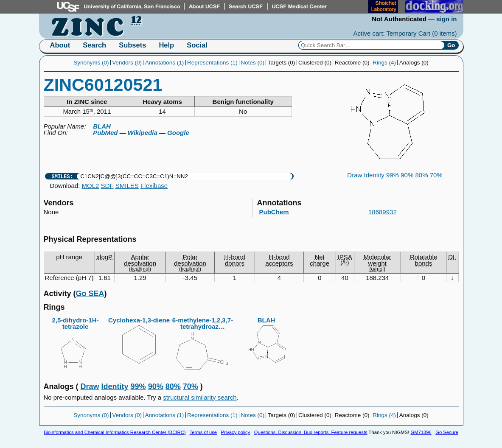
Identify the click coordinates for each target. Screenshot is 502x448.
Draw (355, 175)
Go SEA (90, 294)
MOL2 (91, 186)
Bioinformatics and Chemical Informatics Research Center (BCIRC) (115, 432)
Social (197, 45)
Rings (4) (384, 63)
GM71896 (421, 432)
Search (94, 45)
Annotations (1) (165, 63)
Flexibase (154, 186)
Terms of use (203, 432)
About (60, 45)
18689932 (383, 212)
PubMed (105, 133)
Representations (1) (212, 63)
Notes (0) (252, 63)
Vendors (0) (127, 63)
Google (178, 133)
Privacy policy (235, 432)
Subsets (132, 45)
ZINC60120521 (103, 85)
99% (393, 175)
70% (436, 175)
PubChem (274, 212)
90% (407, 175)
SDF (107, 186)
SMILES (127, 186)
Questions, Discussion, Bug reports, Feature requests (311, 432)
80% (421, 175)
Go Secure (447, 432)
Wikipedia (143, 133)
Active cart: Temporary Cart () (405, 33)
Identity (374, 175)
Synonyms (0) (91, 63)
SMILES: (62, 176)
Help (166, 45)
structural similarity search (200, 397)
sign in (446, 19)
